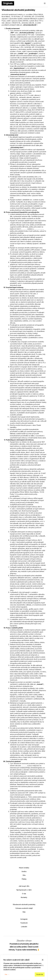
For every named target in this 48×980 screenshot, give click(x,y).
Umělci (24, 871)
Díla (24, 875)
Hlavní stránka (24, 868)
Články (24, 879)
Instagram (24, 919)
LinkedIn (24, 927)
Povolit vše (40, 974)
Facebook (24, 923)
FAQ (24, 912)
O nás (24, 894)
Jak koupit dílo (24, 886)
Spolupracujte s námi (24, 890)
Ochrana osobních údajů (24, 908)
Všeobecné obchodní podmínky (24, 904)
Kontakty (24, 897)
